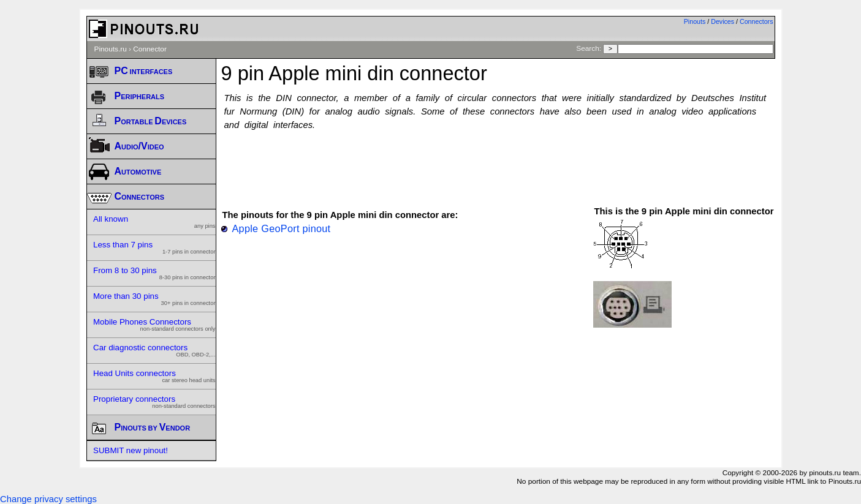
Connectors (757, 21)
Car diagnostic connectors (154, 350)
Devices (723, 21)
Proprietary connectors (154, 402)
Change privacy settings (48, 499)
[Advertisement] (498, 162)
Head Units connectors (154, 376)
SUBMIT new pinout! (131, 450)
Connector (150, 49)
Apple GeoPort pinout (282, 228)
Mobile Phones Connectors (154, 325)
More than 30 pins (154, 299)
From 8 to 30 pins (154, 273)
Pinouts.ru (111, 49)
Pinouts (695, 21)
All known (154, 222)
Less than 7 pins (154, 247)
